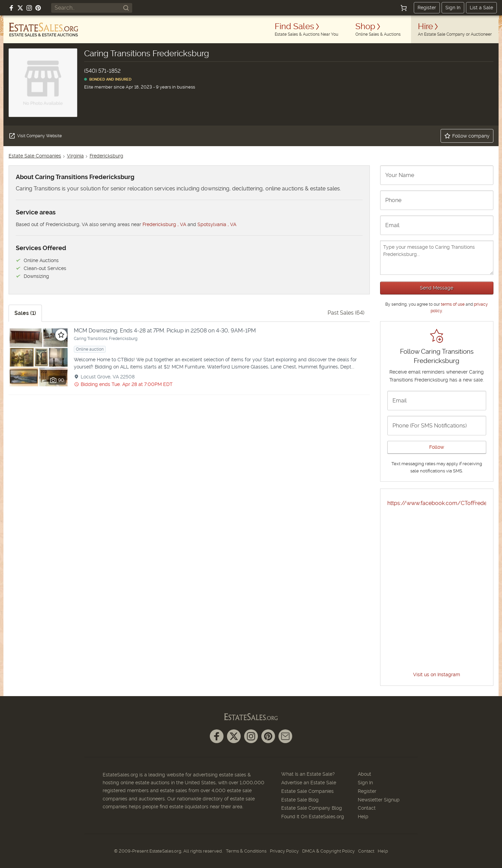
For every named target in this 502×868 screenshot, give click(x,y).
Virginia (75, 156)
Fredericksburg (106, 156)
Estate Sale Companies (35, 156)
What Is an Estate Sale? (308, 774)
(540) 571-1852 (102, 71)
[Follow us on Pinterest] (38, 8)
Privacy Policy (284, 851)
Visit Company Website (35, 136)
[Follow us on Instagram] (29, 8)
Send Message (437, 288)
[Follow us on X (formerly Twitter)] (20, 8)
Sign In (453, 8)
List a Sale (481, 8)
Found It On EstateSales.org (313, 817)
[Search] (126, 8)
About (364, 774)
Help (363, 817)
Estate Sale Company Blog (312, 808)
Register (427, 8)
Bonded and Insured (108, 79)
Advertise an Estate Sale (309, 783)
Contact (367, 808)
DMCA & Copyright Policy (328, 851)
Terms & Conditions (246, 851)
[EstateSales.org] (44, 30)
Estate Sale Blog (300, 800)
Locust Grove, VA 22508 (108, 377)
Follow (437, 447)
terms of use (453, 304)
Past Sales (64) (346, 313)
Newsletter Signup (379, 800)
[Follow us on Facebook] (11, 8)
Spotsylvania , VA (217, 224)
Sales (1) (25, 313)
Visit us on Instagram (437, 675)
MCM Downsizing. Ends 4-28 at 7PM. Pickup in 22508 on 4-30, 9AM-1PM (165, 331)
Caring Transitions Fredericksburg (106, 339)
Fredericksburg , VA (164, 224)
